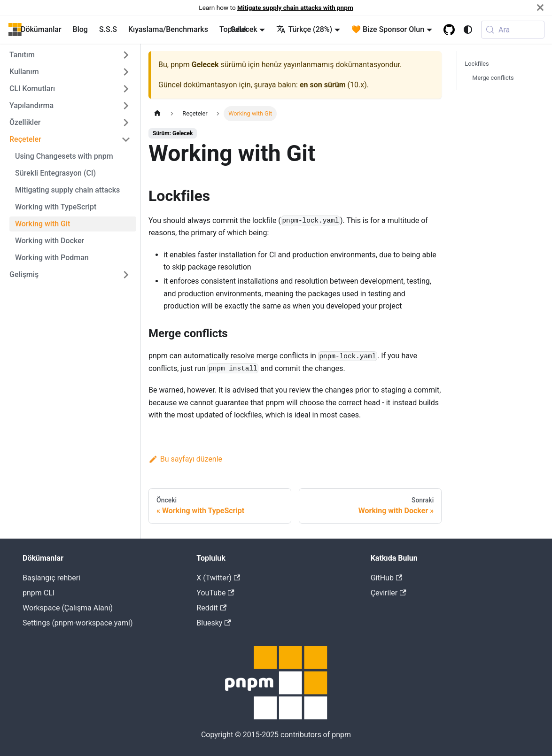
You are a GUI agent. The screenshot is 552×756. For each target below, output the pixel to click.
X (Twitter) (218, 578)
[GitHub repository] (449, 30)
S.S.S (108, 29)
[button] (70, 55)
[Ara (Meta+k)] (513, 30)
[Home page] (157, 113)
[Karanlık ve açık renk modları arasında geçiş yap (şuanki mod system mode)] (468, 30)
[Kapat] (540, 8)
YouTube (215, 593)
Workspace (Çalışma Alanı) (68, 608)
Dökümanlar (41, 29)
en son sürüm (323, 85)
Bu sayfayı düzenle (185, 459)
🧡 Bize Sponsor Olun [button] (388, 29)
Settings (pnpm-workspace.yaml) (78, 623)
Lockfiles (477, 64)
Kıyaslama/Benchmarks (168, 29)
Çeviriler (389, 593)
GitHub (387, 578)
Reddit (211, 608)
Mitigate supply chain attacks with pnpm (295, 8)
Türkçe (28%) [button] (304, 29)
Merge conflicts (493, 78)
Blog (80, 29)
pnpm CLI (39, 593)
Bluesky (214, 623)
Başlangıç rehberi (51, 578)
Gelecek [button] (244, 29)
